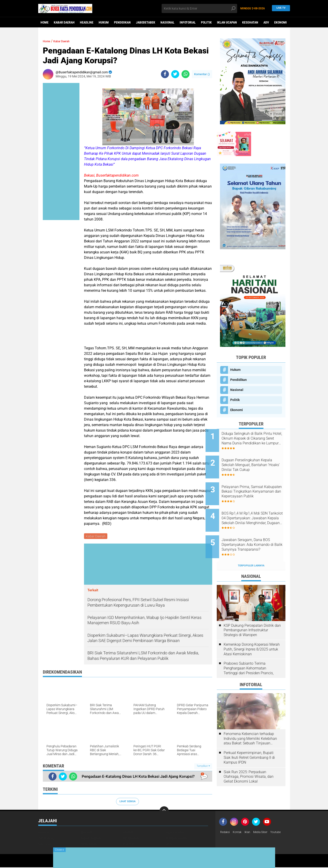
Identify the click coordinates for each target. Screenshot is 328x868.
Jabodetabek (146, 22)
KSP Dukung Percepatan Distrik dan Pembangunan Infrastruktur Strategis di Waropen (252, 613)
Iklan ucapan (227, 22)
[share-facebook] (165, 74)
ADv (266, 22)
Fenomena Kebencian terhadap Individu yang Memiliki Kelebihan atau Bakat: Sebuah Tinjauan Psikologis (250, 721)
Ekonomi (281, 22)
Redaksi (226, 833)
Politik (206, 22)
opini (169, 845)
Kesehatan (250, 22)
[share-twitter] (175, 74)
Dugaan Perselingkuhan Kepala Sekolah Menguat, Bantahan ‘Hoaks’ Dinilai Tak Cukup (256, 462)
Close (59, 850)
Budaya (43, 833)
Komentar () (202, 74)
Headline (87, 22)
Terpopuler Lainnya (251, 548)
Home (45, 22)
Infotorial (188, 22)
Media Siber (266, 833)
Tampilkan (203, 767)
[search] (199, 8)
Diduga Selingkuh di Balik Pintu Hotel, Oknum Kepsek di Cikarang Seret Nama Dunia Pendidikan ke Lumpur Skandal (257, 438)
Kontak (240, 833)
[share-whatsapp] (186, 74)
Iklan (251, 833)
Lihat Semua (127, 802)
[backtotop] (164, 812)
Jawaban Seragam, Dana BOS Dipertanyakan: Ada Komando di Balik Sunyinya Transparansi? (257, 531)
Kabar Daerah (64, 22)
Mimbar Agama (176, 839)
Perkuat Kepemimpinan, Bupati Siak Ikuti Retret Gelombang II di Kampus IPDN (249, 740)
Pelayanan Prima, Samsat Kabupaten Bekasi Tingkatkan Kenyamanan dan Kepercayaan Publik (257, 485)
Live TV (280, 8)
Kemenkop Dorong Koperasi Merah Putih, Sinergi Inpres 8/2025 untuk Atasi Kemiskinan (252, 632)
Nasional (167, 22)
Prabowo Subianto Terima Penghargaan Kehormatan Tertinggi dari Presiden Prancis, (249, 651)
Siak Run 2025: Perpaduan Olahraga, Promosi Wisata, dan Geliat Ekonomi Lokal (249, 759)
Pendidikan (122, 22)
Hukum (104, 22)
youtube (283, 833)
